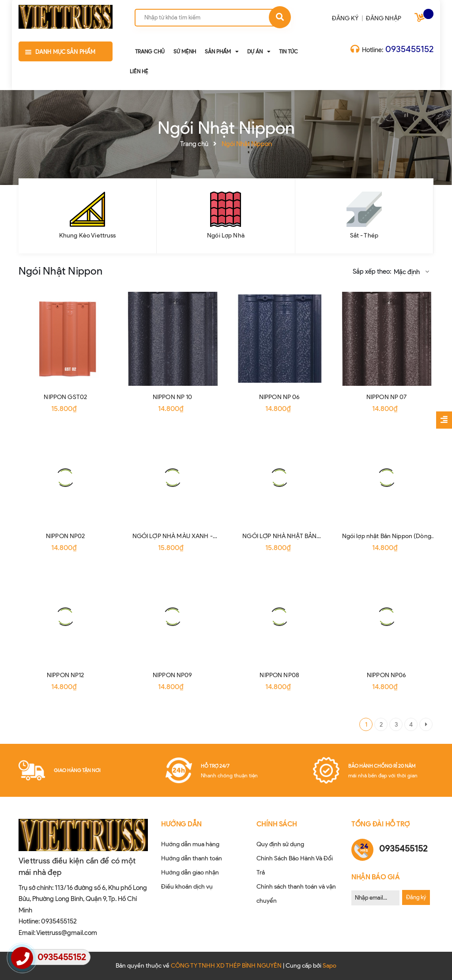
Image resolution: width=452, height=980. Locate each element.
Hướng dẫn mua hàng (190, 844)
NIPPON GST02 (65, 397)
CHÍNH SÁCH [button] (277, 824)
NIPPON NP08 (279, 675)
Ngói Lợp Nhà (226, 236)
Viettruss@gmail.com (67, 933)
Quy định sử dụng (280, 844)
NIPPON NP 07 (387, 397)
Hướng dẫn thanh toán (192, 858)
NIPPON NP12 (66, 675)
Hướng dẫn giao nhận (190, 873)
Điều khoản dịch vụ (187, 887)
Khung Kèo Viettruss (88, 236)
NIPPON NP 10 (173, 397)
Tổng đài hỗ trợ (381, 824)
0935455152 (409, 49)
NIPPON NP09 (173, 675)
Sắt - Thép (364, 236)
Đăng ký (416, 897)
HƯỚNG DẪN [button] (181, 824)
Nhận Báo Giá (375, 877)
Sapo (330, 966)
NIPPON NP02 (66, 536)
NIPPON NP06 (387, 675)
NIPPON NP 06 (280, 397)
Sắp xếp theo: (372, 271)
